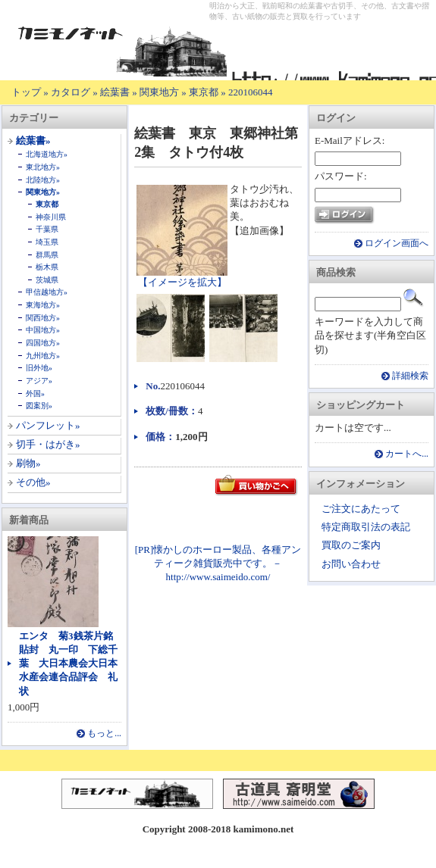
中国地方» (43, 330)
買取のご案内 (351, 545)
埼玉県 (47, 242)
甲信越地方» (47, 292)
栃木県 (47, 267)
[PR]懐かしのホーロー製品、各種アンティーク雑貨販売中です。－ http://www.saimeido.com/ (218, 563)
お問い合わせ (351, 564)
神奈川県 (51, 217)
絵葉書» (33, 141)
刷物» (28, 463)
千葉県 (47, 229)
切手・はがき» (48, 444)
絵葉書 (115, 92)
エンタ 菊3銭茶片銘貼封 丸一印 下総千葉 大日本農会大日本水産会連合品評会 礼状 (68, 663)
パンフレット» (48, 425)
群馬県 (47, 255)
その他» (33, 482)
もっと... (104, 734)
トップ (26, 92)
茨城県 (47, 280)
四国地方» (43, 343)
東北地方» (43, 167)
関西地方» (43, 318)
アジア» (39, 381)
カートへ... (407, 454)
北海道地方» (47, 154)
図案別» (39, 406)
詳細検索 (410, 376)
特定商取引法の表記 (366, 527)
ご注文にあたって (361, 509)
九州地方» (43, 356)
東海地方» (43, 305)
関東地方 (159, 92)
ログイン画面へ (397, 244)
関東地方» (43, 192)
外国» (35, 393)
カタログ (71, 92)
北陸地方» (43, 180)
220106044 (251, 92)
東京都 (204, 92)
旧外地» (39, 368)
